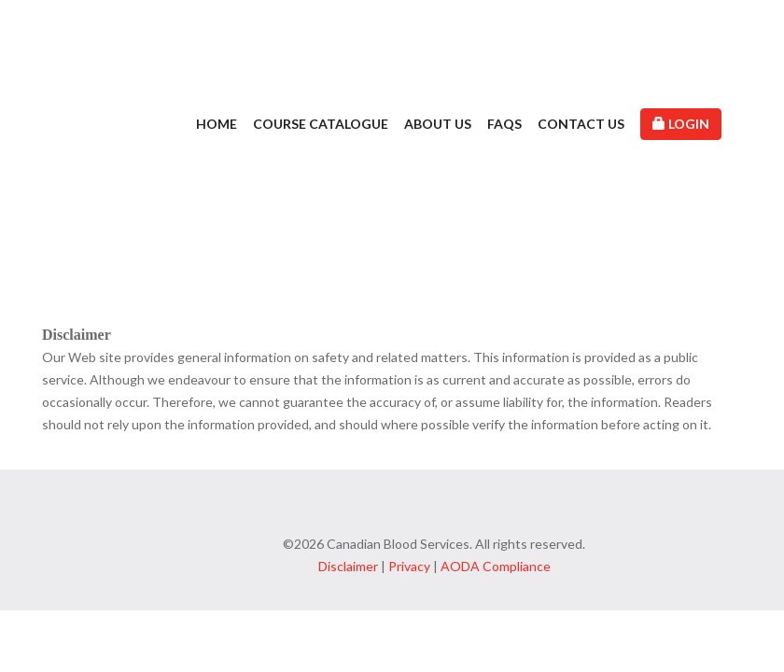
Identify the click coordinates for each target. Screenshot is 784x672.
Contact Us (581, 124)
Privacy (409, 566)
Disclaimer (348, 566)
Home (217, 124)
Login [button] (681, 124)
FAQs (504, 124)
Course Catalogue (321, 124)
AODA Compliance (496, 566)
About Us (438, 124)
